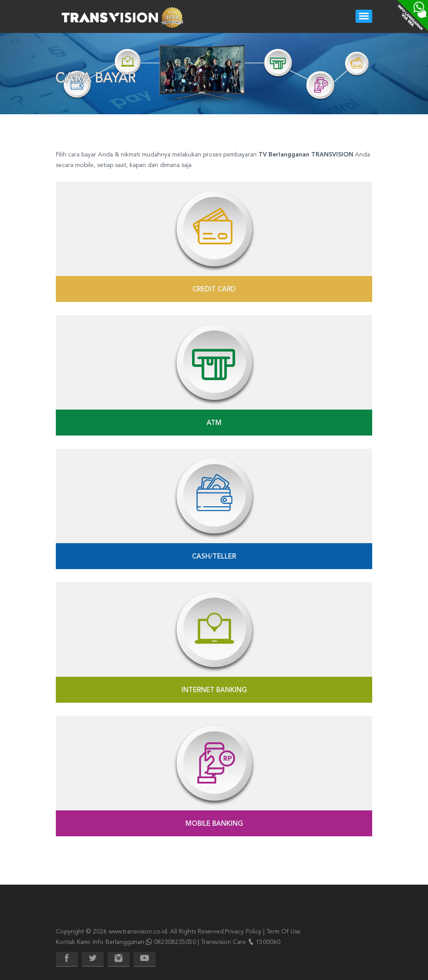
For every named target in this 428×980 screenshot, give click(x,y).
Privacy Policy (243, 932)
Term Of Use (283, 932)
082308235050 (175, 942)
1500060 (268, 942)
